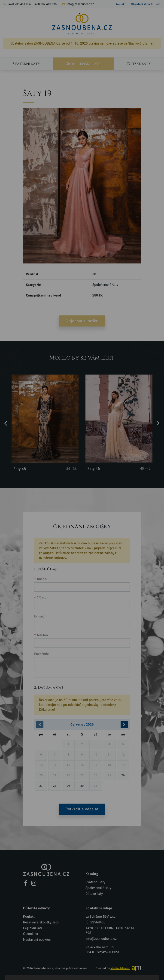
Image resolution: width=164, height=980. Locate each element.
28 (55, 786)
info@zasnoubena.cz (80, 4)
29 (68, 786)
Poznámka (42, 654)
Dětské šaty (139, 64)
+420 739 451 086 (19, 4)
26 (123, 775)
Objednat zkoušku (82, 321)
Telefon (42, 635)
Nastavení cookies (37, 940)
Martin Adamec (120, 968)
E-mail (39, 616)
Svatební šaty (27, 64)
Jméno (42, 579)
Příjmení (43, 598)
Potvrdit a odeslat (82, 809)
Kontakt (120, 4)
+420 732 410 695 (45, 4)
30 (82, 786)
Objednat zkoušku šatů (146, 4)
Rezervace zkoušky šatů (41, 922)
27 (41, 786)
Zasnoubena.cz (44, 968)
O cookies (31, 934)
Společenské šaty (84, 64)
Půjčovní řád (32, 928)
